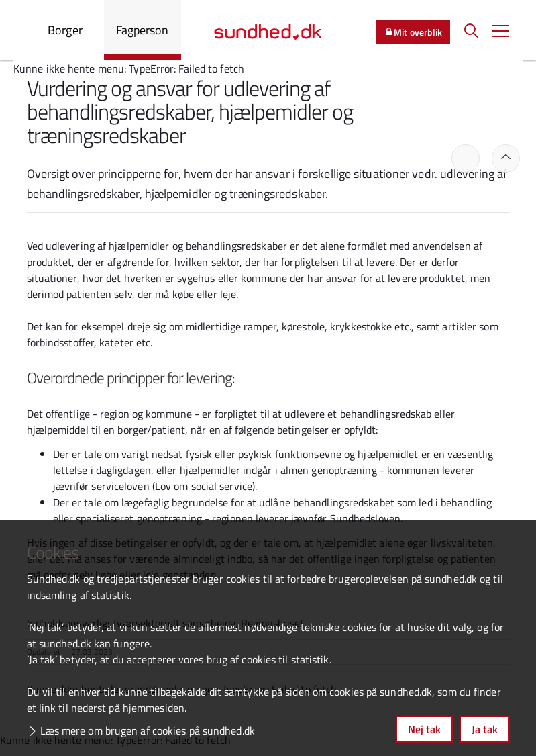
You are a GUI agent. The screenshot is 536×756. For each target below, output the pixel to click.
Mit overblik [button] (413, 32)
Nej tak (424, 729)
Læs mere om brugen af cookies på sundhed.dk (148, 730)
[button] (500, 30)
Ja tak (485, 729)
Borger (65, 30)
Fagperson (143, 30)
